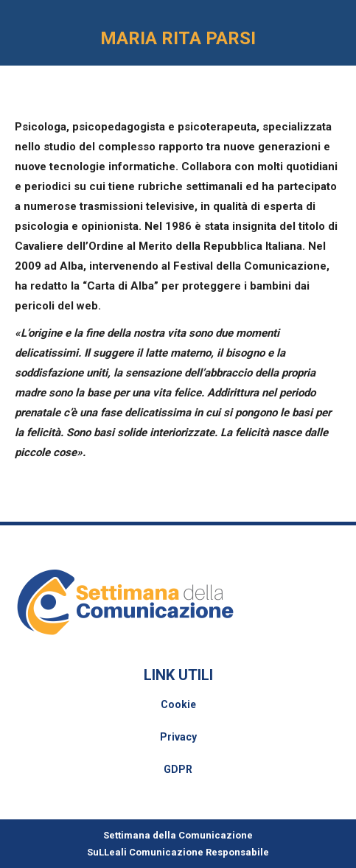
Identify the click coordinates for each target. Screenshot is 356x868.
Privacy (178, 737)
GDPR (178, 769)
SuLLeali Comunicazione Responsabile (178, 852)
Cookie (178, 704)
